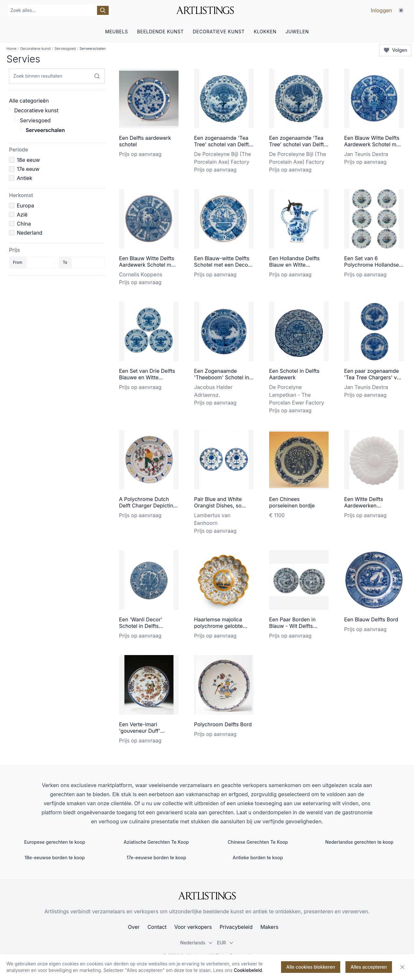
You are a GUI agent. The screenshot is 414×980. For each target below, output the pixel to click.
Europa (25, 206)
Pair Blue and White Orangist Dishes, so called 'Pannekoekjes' (221, 506)
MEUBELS (117, 32)
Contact (157, 927)
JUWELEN (297, 32)
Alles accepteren (369, 967)
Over (134, 927)
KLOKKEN (265, 32)
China (24, 224)
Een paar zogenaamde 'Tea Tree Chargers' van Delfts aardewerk (373, 377)
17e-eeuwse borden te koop (156, 857)
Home (11, 49)
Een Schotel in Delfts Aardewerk (294, 374)
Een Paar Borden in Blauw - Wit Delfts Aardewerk (292, 626)
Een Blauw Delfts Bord (371, 619)
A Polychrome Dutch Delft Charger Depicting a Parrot (148, 506)
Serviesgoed (65, 49)
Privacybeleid (236, 927)
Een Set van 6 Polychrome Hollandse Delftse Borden (371, 265)
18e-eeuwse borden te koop (55, 857)
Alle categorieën (29, 101)
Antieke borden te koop (258, 857)
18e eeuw (28, 160)
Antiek (25, 178)
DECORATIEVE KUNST (219, 32)
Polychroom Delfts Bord (223, 724)
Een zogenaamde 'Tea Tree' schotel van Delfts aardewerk (223, 144)
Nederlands (196, 943)
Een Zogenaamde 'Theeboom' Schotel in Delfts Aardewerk (222, 377)
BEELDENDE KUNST (160, 32)
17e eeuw (28, 169)
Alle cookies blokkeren (311, 967)
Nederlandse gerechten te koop (360, 842)
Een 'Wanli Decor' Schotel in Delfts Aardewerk (141, 626)
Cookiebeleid (248, 970)
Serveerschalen (45, 130)
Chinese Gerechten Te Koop (258, 842)
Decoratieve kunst (36, 49)
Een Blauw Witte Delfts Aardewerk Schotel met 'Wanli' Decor (373, 144)
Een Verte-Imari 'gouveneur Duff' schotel (140, 731)
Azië (22, 215)
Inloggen (381, 10)
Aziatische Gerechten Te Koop (156, 842)
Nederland (30, 233)
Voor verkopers (193, 927)
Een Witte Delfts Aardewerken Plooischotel (364, 506)
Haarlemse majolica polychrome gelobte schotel (218, 626)
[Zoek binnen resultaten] (97, 76)
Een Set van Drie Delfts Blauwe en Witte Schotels (147, 377)
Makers (269, 927)
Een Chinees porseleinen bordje (292, 502)
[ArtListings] (207, 896)
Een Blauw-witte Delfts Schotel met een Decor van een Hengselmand (222, 265)
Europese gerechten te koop (55, 842)
